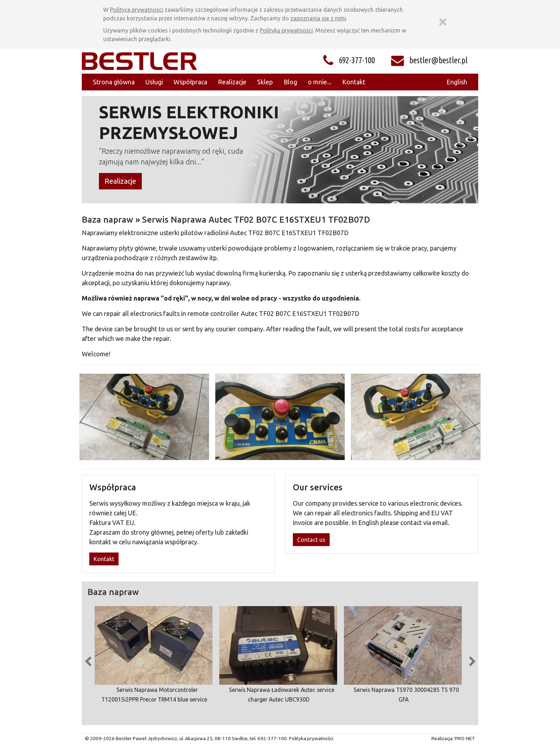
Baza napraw (107, 220)
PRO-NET (465, 738)
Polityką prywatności (286, 30)
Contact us (311, 540)
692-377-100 (357, 60)
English (457, 82)
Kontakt (104, 559)
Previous (88, 660)
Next (472, 660)
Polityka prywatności (311, 738)
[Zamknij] (442, 21)
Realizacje (120, 181)
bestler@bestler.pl (438, 60)
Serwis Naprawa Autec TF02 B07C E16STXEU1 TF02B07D (256, 220)
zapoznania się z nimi (318, 18)
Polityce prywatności (137, 10)
